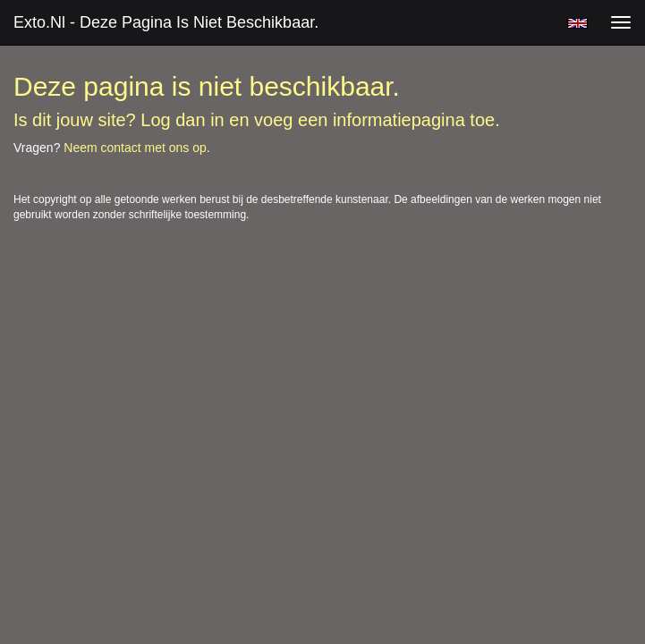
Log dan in (182, 120)
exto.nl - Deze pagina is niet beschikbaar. (166, 22)
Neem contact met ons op (135, 148)
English (577, 23)
